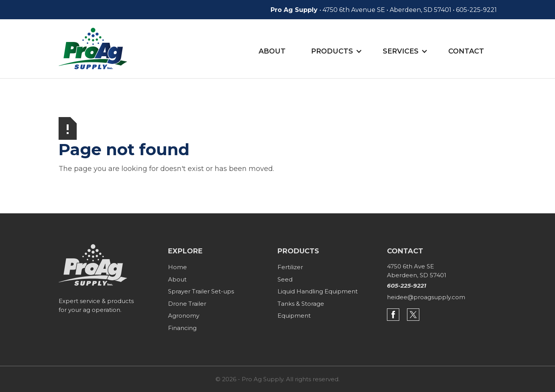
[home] (93, 49)
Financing (182, 328)
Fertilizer (290, 267)
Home (177, 267)
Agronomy (184, 316)
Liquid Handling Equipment (318, 291)
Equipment (294, 316)
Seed (285, 279)
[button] (340, 52)
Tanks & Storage (301, 304)
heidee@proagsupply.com (426, 297)
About (272, 51)
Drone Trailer (187, 304)
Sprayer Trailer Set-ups (201, 291)
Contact (466, 51)
